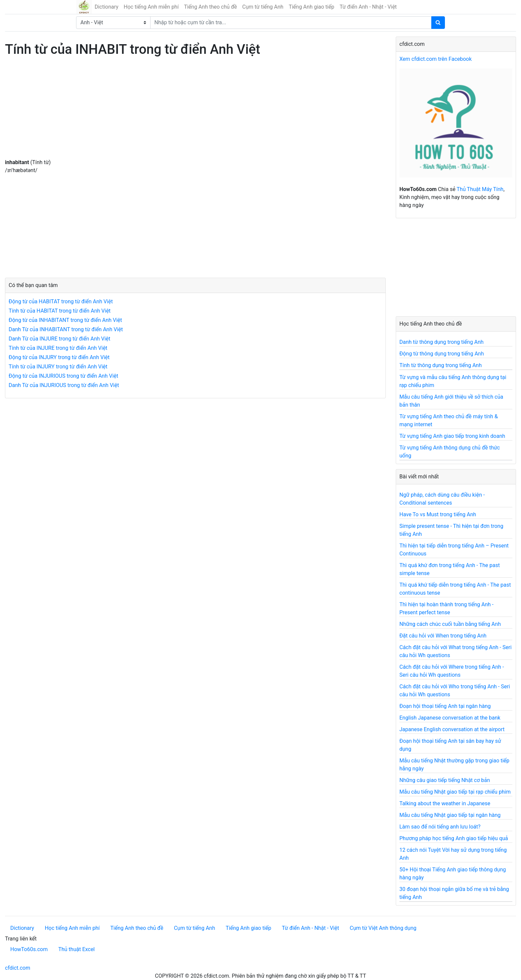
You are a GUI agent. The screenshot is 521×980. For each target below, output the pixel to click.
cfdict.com (18, 968)
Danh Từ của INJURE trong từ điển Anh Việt (59, 339)
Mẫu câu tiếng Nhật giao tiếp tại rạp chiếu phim (455, 792)
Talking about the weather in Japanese (445, 803)
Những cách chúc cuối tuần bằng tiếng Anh (450, 624)
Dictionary (107, 7)
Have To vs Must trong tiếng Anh (438, 514)
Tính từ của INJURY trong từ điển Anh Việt (58, 367)
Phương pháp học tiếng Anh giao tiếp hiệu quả (454, 838)
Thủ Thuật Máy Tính (480, 189)
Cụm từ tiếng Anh (263, 7)
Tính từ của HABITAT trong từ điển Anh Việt (60, 311)
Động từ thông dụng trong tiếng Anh (442, 354)
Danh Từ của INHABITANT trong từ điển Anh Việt (66, 329)
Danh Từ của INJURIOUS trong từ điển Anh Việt (64, 385)
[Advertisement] (195, 112)
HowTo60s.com (29, 949)
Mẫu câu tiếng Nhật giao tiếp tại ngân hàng (450, 815)
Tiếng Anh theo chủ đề (210, 7)
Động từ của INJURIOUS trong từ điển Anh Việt (63, 376)
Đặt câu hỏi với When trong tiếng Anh (443, 636)
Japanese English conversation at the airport (452, 729)
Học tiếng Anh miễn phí (151, 7)
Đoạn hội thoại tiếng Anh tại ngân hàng (445, 706)
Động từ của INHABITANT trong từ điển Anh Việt (65, 320)
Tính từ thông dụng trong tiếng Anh (441, 365)
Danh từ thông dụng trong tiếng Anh (441, 342)
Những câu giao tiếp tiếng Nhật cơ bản (445, 780)
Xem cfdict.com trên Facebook (436, 59)
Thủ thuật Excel (76, 949)
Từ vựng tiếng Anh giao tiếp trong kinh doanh (452, 436)
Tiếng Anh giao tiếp (312, 7)
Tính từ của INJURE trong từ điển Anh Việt (58, 348)
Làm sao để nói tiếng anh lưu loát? (440, 827)
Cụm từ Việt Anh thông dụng (383, 928)
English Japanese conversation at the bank (450, 718)
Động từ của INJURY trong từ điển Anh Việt (59, 357)
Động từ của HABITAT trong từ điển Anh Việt (61, 301)
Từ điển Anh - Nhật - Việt (368, 7)
